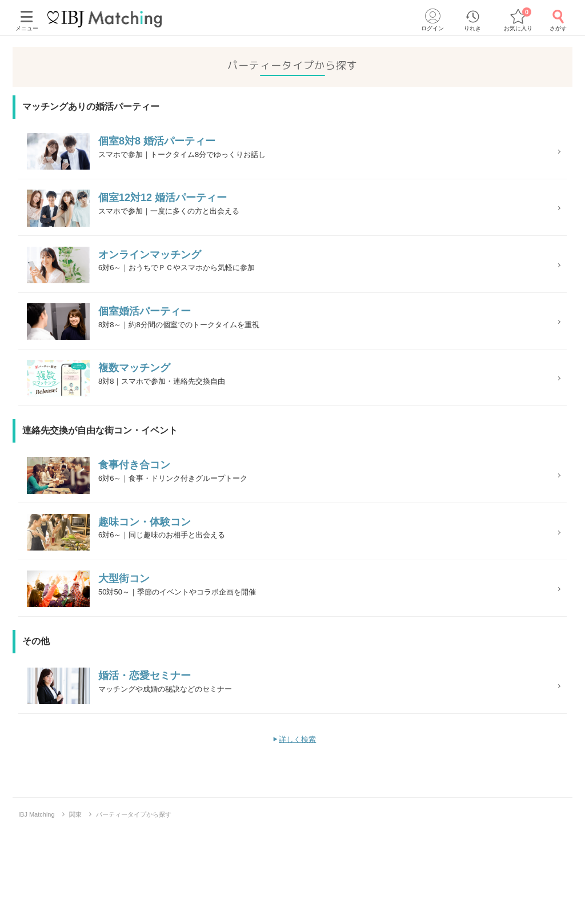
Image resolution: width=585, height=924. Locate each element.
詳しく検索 (297, 831)
